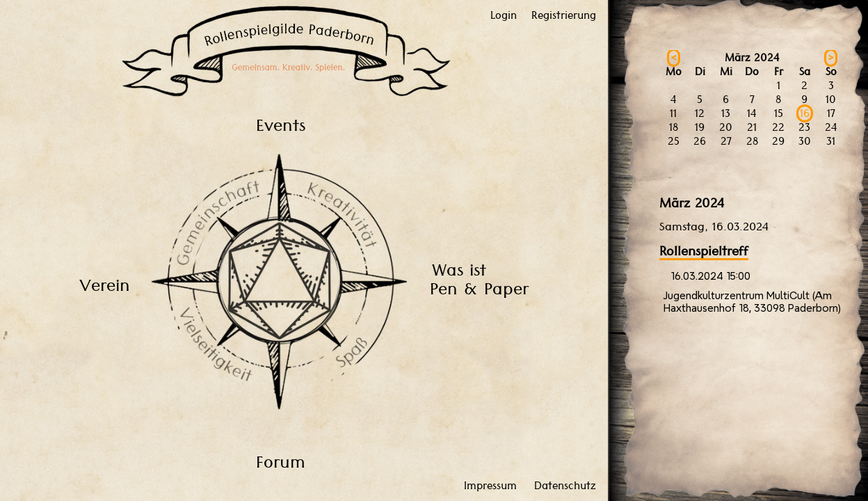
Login (504, 15)
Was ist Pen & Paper (479, 279)
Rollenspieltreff (704, 251)
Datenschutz (565, 486)
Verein (105, 285)
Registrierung (564, 15)
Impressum (490, 486)
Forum (281, 462)
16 (805, 113)
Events (281, 125)
